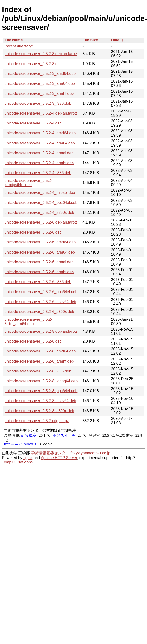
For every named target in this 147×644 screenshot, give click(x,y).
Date (115, 40)
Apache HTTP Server (59, 458)
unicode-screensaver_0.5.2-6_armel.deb (39, 262)
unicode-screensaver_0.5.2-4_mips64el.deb (28, 183)
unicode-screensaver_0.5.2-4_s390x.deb (39, 212)
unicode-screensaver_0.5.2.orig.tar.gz (37, 421)
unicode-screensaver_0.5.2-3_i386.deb (38, 103)
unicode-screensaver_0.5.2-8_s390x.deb (39, 411)
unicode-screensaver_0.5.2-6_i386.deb (38, 282)
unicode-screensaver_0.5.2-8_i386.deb (38, 371)
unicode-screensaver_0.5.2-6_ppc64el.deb (41, 292)
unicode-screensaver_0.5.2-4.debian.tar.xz (41, 113)
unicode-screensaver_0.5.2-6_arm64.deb (40, 252)
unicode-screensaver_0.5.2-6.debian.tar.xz (41, 222)
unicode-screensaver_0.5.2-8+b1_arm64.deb (28, 322)
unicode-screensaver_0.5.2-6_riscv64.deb (40, 302)
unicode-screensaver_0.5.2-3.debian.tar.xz (41, 54)
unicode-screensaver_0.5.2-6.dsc (33, 232)
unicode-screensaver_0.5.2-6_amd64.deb (40, 242)
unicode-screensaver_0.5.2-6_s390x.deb (39, 312)
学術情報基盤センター (50, 453)
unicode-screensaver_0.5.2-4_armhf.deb (39, 163)
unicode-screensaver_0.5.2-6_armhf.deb (39, 272)
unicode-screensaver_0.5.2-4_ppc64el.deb (41, 203)
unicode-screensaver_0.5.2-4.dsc (33, 123)
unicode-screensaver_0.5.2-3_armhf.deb (39, 94)
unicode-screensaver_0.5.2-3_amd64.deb (40, 74)
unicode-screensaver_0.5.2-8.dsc (33, 341)
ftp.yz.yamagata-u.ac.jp (90, 453)
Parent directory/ (19, 46)
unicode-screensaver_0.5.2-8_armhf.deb (39, 361)
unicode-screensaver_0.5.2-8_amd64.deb (40, 351)
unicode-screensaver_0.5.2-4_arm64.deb (40, 143)
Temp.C (9, 462)
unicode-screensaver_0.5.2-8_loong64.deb (41, 381)
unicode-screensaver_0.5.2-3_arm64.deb (40, 83)
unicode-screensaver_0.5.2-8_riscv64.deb (40, 401)
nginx (28, 458)
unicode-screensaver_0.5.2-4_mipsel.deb (40, 192)
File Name (14, 40)
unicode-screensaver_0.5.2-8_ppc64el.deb (41, 391)
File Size (90, 40)
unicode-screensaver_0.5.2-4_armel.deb (39, 153)
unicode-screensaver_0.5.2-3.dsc (33, 64)
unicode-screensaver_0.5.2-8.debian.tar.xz (41, 331)
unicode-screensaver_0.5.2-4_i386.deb (38, 173)
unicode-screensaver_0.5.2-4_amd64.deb (40, 133)
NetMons (25, 462)
